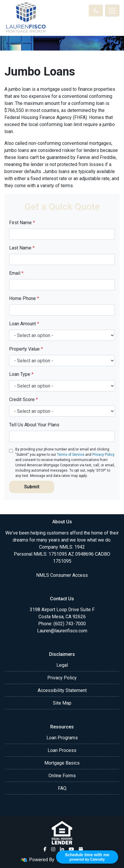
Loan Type (21, 374)
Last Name (22, 248)
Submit (32, 487)
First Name (22, 223)
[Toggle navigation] (112, 11)
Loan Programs (62, 738)
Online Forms (62, 776)
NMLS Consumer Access (62, 575)
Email (16, 273)
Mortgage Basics (62, 763)
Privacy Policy (103, 455)
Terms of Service (71, 455)
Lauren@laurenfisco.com (62, 631)
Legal (62, 665)
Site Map (62, 703)
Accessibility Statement (62, 690)
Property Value (26, 349)
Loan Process (62, 750)
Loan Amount (24, 324)
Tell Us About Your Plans (34, 425)
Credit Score (24, 399)
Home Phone (24, 298)
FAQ (62, 788)
